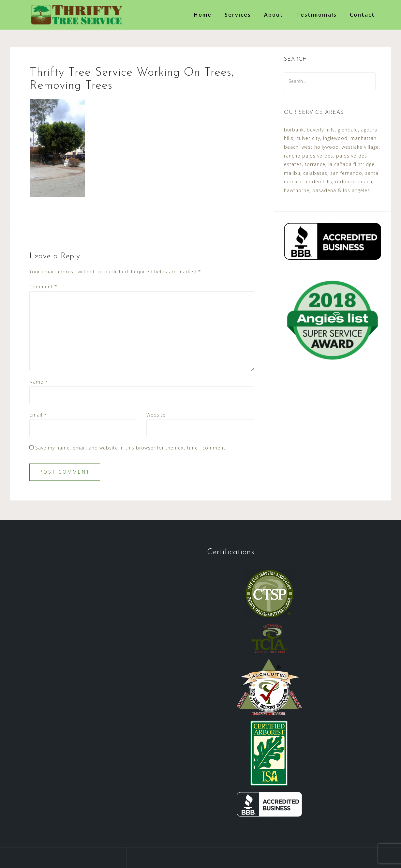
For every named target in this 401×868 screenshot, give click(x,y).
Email (38, 415)
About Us (89, 832)
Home (203, 15)
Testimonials (317, 15)
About (274, 15)
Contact (362, 15)
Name (38, 382)
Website (156, 415)
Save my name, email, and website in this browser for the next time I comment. (131, 448)
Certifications (200, 832)
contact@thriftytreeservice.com (256, 791)
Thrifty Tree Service (85, 847)
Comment (43, 287)
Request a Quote (248, 832)
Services (238, 15)
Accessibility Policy (302, 832)
